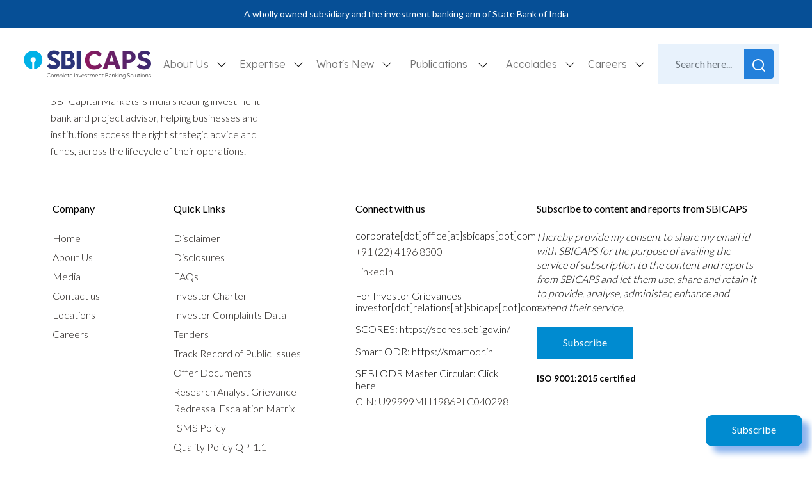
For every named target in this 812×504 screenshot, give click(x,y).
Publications (439, 64)
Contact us (76, 296)
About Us (73, 257)
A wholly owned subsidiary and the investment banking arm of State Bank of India (406, 14)
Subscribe (754, 429)
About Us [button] (187, 64)
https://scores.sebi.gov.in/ (455, 329)
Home (67, 238)
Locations (74, 315)
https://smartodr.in (452, 351)
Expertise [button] (264, 64)
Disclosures (199, 257)
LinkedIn (374, 271)
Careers (70, 334)
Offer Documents (213, 372)
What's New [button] (346, 64)
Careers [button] (609, 64)
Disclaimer (197, 238)
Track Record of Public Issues (237, 353)
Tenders (191, 334)
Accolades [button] (533, 64)
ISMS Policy (200, 427)
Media (67, 276)
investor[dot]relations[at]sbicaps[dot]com (448, 307)
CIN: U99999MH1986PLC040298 (432, 401)
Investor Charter (210, 296)
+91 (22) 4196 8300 (399, 251)
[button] (483, 64)
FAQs (186, 276)
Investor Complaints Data (230, 315)
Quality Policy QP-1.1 (220, 447)
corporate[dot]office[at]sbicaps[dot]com (446, 235)
